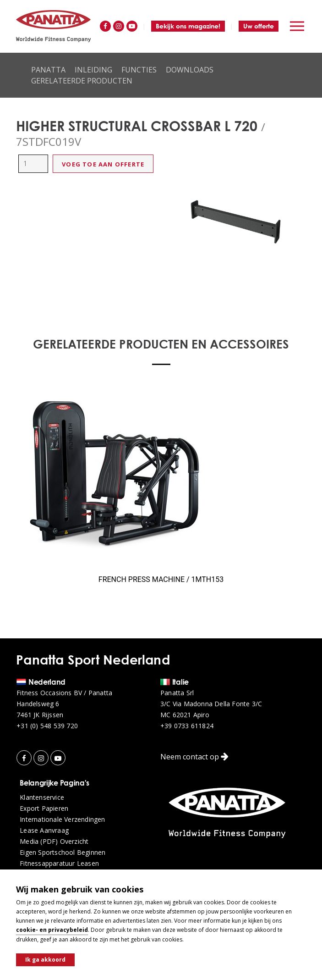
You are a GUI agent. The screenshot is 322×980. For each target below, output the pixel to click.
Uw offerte (259, 26)
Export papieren (44, 808)
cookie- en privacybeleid (52, 930)
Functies (139, 70)
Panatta (48, 70)
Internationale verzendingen (62, 819)
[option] (237, 221)
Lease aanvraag (44, 831)
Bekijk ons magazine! (188, 26)
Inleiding (93, 70)
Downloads (190, 70)
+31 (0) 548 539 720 (47, 726)
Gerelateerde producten (82, 81)
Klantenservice (42, 797)
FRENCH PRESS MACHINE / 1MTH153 (161, 579)
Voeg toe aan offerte (103, 164)
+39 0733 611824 (187, 726)
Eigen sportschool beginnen (63, 853)
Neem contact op (194, 757)
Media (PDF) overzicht (54, 842)
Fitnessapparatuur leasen (59, 864)
